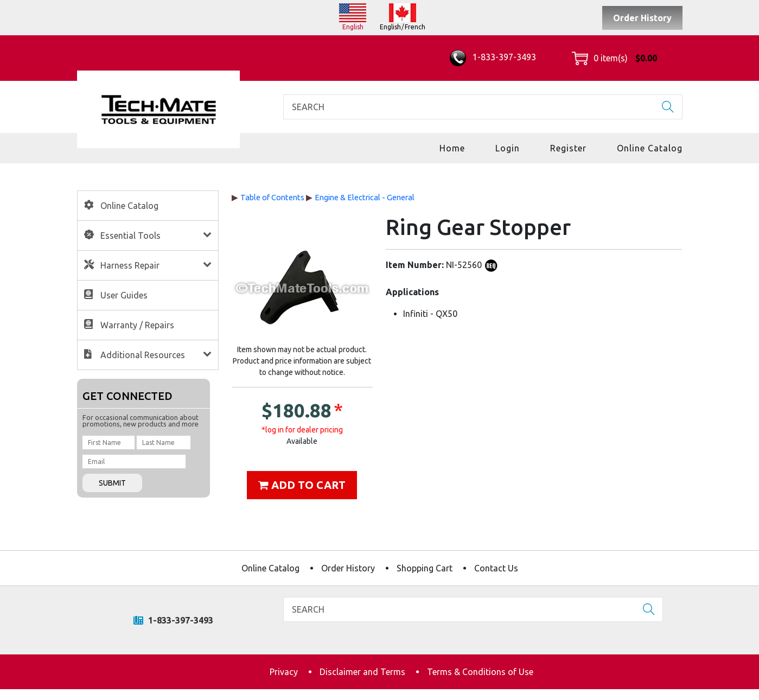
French (415, 27)
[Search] (483, 107)
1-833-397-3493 (493, 57)
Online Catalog (650, 148)
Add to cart (302, 485)
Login (508, 148)
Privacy (284, 672)
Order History (642, 18)
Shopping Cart (425, 568)
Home (452, 148)
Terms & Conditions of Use (480, 672)
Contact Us (496, 568)
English (353, 27)
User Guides (124, 295)
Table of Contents (272, 197)
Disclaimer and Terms (362, 672)
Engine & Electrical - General (365, 197)
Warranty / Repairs (137, 325)
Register (568, 148)
